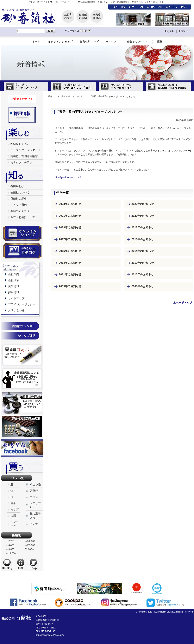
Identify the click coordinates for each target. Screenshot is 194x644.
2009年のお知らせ (70, 286)
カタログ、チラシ (21, 162)
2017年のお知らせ (70, 239)
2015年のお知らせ (70, 251)
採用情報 (14, 292)
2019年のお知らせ (70, 227)
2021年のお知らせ (70, 216)
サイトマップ (16, 298)
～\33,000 (30, 545)
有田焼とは (17, 186)
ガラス (34, 497)
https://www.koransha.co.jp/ (50, 635)
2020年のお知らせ (143, 216)
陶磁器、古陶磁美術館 (24, 156)
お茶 (13, 503)
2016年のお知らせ (143, 239)
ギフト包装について (23, 217)
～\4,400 (10, 545)
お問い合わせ (16, 310)
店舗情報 (14, 286)
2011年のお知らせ (70, 274)
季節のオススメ (20, 211)
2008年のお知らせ (143, 286)
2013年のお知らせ (70, 263)
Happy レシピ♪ (20, 144)
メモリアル (35, 505)
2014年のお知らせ (143, 251)
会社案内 (14, 274)
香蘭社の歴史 (19, 199)
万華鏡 (34, 491)
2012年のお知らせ (143, 263)
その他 (34, 524)
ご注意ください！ (22, 99)
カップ (15, 509)
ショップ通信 (19, 205)
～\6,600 (10, 549)
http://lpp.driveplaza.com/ (68, 177)
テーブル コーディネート (26, 150)
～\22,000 (30, 541)
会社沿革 (14, 280)
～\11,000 (11, 553)
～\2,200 (10, 541)
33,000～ (30, 549)
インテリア (15, 524)
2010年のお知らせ (143, 274)
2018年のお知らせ (143, 227)
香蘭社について (20, 192)
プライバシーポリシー (22, 304)
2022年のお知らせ (143, 204)
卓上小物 (35, 484)
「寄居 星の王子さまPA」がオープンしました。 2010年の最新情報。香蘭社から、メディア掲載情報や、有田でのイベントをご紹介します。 (97, 2)
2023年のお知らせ (70, 204)
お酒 (13, 516)
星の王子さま (35, 515)
